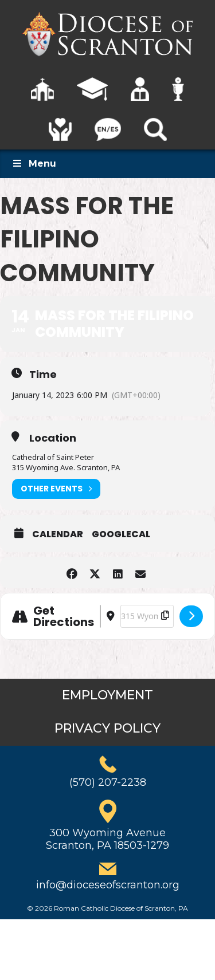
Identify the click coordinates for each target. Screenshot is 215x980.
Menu (34, 164)
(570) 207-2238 (108, 782)
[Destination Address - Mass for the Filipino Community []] (147, 616)
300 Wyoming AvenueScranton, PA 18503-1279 (107, 839)
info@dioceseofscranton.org (108, 885)
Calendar (58, 534)
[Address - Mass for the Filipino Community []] (100, 616)
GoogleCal (121, 534)
